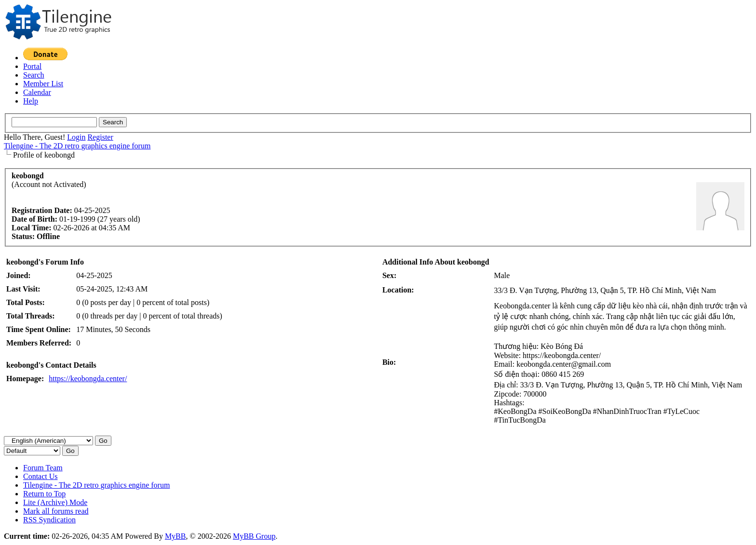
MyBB (175, 536)
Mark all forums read (56, 511)
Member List (43, 84)
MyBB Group (254, 536)
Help (31, 101)
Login (76, 137)
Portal (32, 66)
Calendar (37, 92)
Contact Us (40, 476)
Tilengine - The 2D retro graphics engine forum (77, 146)
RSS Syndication (49, 520)
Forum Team (43, 468)
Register (100, 137)
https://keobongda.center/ (88, 379)
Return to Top (44, 494)
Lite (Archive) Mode (55, 502)
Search (34, 75)
